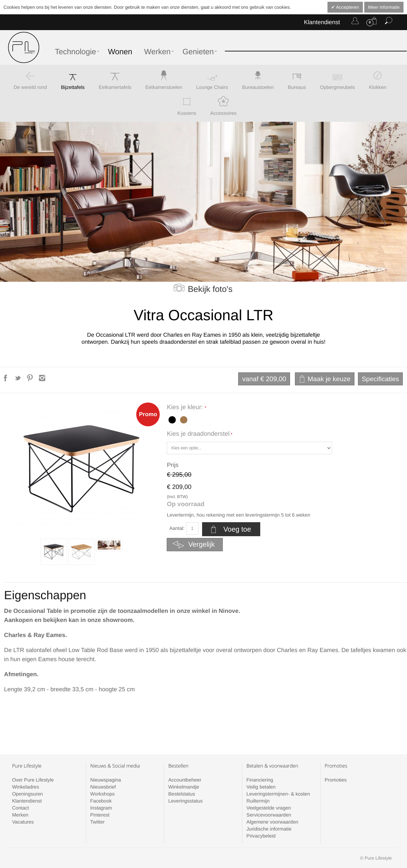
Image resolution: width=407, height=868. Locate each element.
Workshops (102, 794)
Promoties (336, 780)
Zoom (81, 469)
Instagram (101, 808)
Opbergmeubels (338, 87)
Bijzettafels (73, 87)
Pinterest (100, 815)
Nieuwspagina (105, 780)
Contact (20, 808)
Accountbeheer (185, 780)
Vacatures (23, 822)
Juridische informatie (269, 829)
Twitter (97, 822)
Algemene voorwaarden (273, 822)
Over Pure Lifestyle (33, 780)
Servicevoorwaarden (269, 815)
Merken (20, 815)
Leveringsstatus (186, 801)
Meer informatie (384, 7)
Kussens (187, 113)
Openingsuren (27, 794)
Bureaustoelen (258, 87)
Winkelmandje (184, 787)
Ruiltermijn (258, 801)
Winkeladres (25, 787)
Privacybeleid (261, 836)
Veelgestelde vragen (269, 808)
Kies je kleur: (186, 407)
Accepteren (347, 7)
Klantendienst (322, 22)
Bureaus (297, 87)
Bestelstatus (182, 794)
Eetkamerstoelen (164, 87)
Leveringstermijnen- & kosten (278, 794)
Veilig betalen (261, 787)
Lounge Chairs (212, 87)
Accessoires (223, 113)
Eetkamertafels (115, 87)
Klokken (378, 87)
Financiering (260, 780)
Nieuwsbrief (103, 787)
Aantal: (177, 528)
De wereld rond (30, 87)
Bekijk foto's (210, 289)
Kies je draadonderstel (198, 434)
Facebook (101, 801)
